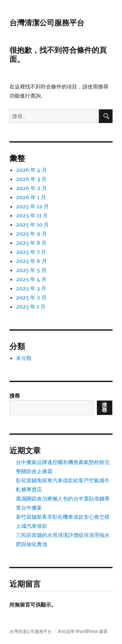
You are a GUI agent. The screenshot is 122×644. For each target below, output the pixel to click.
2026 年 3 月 (31, 179)
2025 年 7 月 (31, 252)
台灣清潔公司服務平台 (47, 23)
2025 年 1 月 (31, 307)
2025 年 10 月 (32, 225)
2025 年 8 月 (31, 243)
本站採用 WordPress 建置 (83, 631)
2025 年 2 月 (31, 297)
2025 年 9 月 (31, 234)
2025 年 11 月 (32, 215)
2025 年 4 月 (31, 279)
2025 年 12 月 (32, 206)
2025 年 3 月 (31, 288)
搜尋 (15, 396)
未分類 (24, 358)
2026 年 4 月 (31, 170)
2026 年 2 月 (31, 188)
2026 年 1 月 (31, 197)
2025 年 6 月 (31, 261)
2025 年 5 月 (31, 270)
